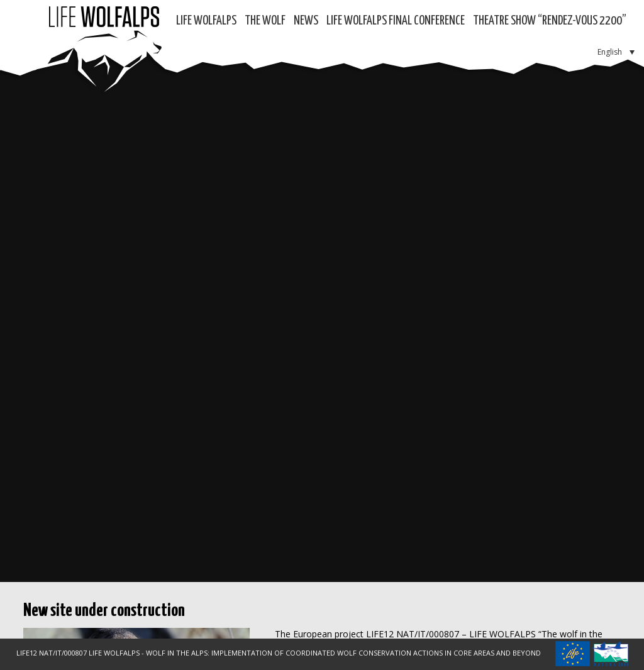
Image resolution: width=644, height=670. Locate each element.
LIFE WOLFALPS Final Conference (396, 21)
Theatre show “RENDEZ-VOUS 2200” (550, 21)
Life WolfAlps (206, 21)
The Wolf (265, 21)
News (306, 21)
